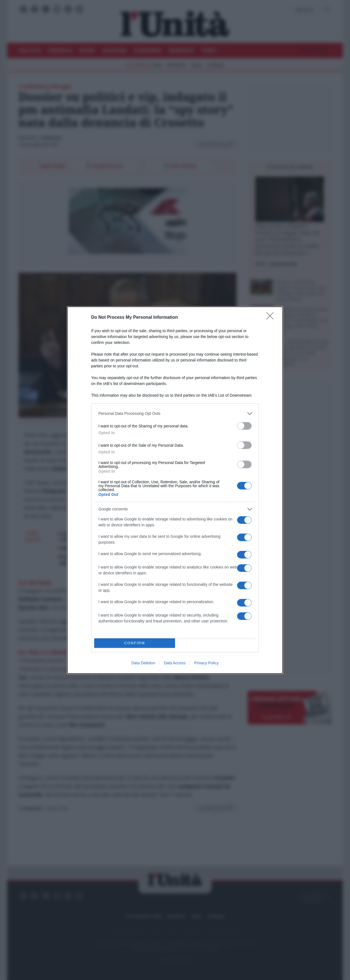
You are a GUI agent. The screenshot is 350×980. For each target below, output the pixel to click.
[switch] (244, 426)
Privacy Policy (206, 663)
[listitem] (175, 414)
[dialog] (175, 490)
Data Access (175, 663)
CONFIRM (135, 643)
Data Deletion (143, 663)
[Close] (272, 318)
